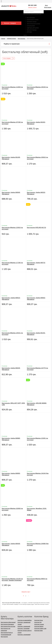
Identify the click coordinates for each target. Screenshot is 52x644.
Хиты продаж (7, 58)
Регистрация (48, 7)
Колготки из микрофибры (25, 620)
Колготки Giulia (38, 631)
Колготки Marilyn (39, 626)
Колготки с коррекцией (24, 626)
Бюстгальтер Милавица (7, 624)
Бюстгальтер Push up (7, 633)
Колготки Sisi (38, 622)
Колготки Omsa (39, 620)
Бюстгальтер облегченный (8, 622)
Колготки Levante (39, 624)
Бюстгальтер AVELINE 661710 (36, 228)
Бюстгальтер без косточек (8, 626)
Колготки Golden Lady (40, 628)
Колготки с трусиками (24, 628)
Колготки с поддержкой (24, 635)
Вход (46, 5)
